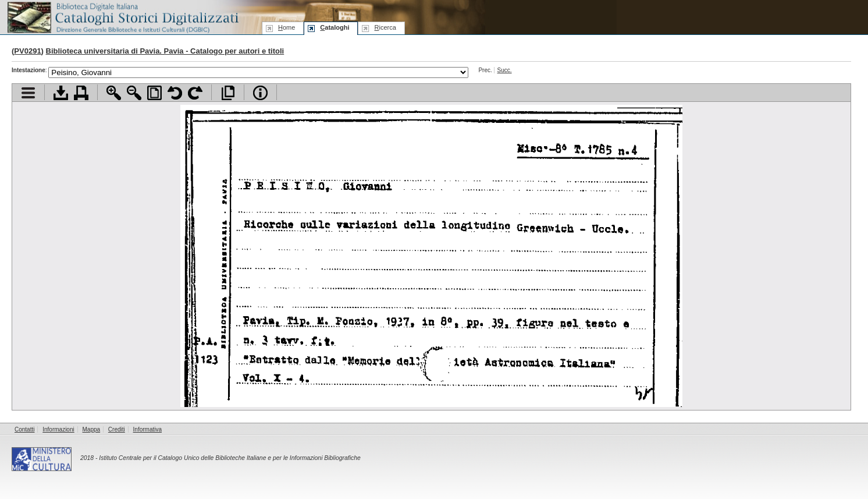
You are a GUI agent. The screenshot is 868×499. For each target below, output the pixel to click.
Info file (260, 93)
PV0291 (27, 51)
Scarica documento (61, 93)
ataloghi (335, 27)
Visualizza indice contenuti (28, 93)
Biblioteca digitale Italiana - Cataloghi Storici (122, 17)
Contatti (24, 429)
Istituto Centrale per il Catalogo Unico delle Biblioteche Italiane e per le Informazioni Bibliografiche (230, 458)
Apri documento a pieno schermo (228, 93)
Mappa (92, 429)
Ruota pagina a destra (195, 93)
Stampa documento (81, 93)
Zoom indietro (134, 93)
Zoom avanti (114, 93)
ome (287, 27)
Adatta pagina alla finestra (154, 93)
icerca (385, 27)
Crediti (117, 429)
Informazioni (58, 429)
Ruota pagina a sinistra (175, 93)
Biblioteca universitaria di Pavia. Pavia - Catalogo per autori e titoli (165, 51)
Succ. (505, 70)
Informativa (147, 429)
